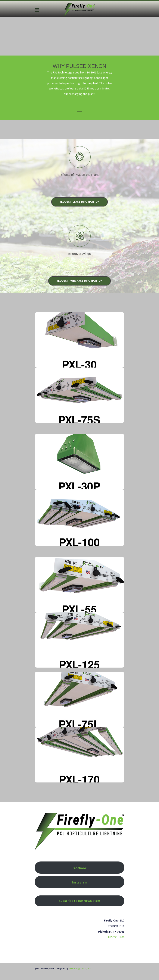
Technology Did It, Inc (80, 969)
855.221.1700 (116, 937)
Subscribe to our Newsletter (79, 901)
